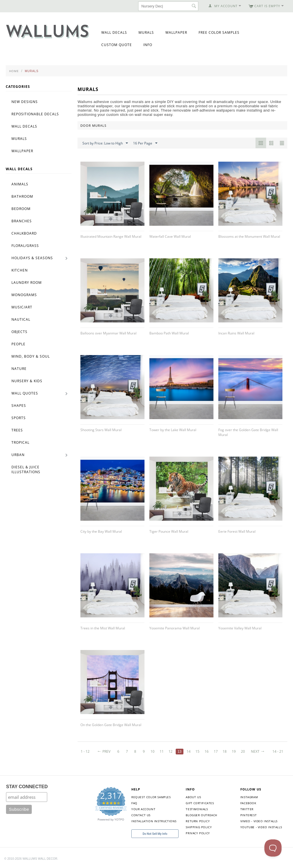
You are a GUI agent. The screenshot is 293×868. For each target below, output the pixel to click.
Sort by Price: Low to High (105, 143)
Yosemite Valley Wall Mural (240, 628)
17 (216, 751)
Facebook (248, 803)
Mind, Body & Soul (31, 356)
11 (162, 751)
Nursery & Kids (27, 381)
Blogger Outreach (201, 815)
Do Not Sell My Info (155, 834)
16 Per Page (145, 143)
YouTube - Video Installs (261, 827)
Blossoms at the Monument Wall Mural (249, 236)
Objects (19, 332)
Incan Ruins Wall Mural (236, 333)
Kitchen (20, 270)
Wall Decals (114, 32)
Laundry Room (27, 283)
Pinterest (249, 815)
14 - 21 (278, 751)
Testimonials (197, 809)
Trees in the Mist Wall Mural (103, 628)
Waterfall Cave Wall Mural (170, 236)
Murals (146, 32)
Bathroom (22, 196)
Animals (20, 184)
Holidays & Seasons (32, 258)
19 (234, 751)
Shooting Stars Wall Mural (101, 430)
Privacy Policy (198, 833)
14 (189, 751)
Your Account (143, 809)
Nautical (21, 319)
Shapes (19, 406)
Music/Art (22, 307)
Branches (22, 221)
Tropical (20, 442)
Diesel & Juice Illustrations (26, 469)
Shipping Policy (199, 827)
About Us (193, 797)
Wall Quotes (25, 393)
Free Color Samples (219, 32)
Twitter (247, 809)
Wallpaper (176, 32)
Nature (19, 369)
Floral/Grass (25, 246)
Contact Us (141, 815)
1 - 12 (85, 751)
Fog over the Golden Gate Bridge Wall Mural (248, 432)
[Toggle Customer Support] (273, 848)
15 (197, 751)
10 (153, 751)
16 (207, 751)
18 (225, 751)
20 (243, 751)
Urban (18, 455)
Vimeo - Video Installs (259, 821)
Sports (19, 418)
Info (148, 45)
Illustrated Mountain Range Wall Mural (111, 236)
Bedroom (21, 209)
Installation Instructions (154, 821)
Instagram (249, 797)
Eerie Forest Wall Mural (237, 531)
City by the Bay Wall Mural (101, 531)
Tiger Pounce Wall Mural (169, 531)
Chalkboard (24, 233)
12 (171, 751)
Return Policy (198, 821)
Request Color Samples (151, 797)
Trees (17, 430)
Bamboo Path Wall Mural (169, 333)
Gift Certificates (200, 803)
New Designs (25, 102)
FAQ (134, 803)
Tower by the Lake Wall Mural (173, 430)
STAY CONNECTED (27, 787)
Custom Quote (117, 45)
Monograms (24, 295)
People (18, 344)
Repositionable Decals (35, 114)
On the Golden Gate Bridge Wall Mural (111, 725)
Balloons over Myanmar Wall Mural (108, 333)
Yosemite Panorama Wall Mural (175, 628)
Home (14, 71)
